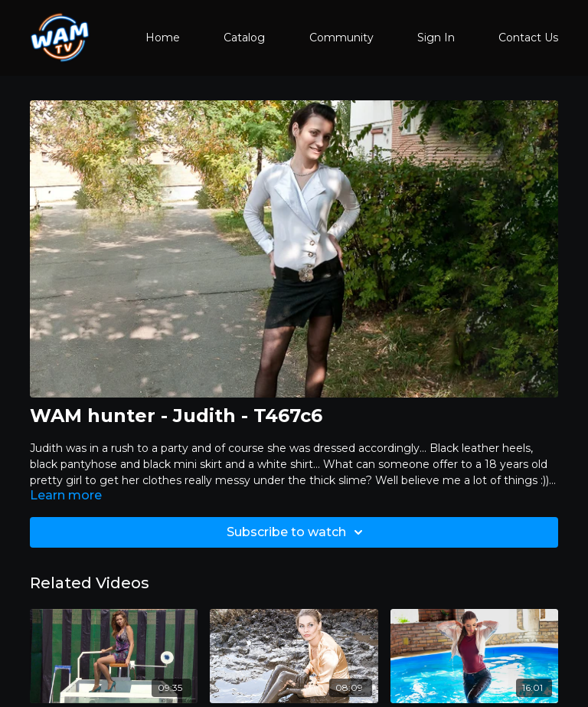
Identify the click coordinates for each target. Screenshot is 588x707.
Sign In (436, 38)
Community (341, 38)
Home (163, 38)
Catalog (244, 38)
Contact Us (528, 38)
